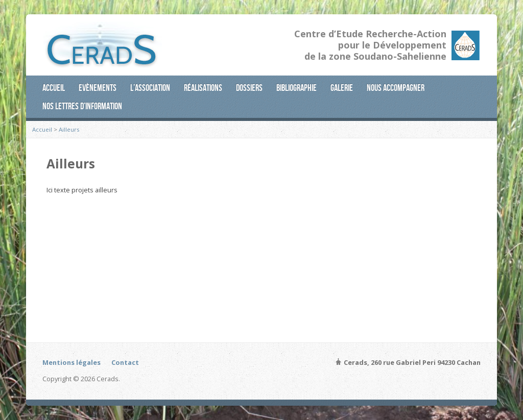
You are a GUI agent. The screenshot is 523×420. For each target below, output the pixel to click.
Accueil (54, 88)
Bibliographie (296, 88)
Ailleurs (69, 129)
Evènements (98, 88)
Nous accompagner (396, 88)
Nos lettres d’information (82, 106)
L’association (150, 88)
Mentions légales (72, 362)
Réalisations (203, 88)
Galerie (342, 88)
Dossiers (249, 88)
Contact (125, 362)
